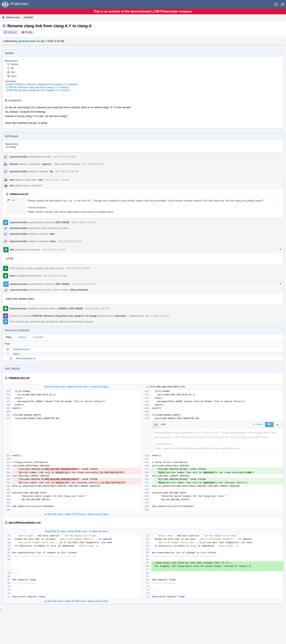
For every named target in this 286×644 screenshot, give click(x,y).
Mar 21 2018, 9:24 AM (55, 276)
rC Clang (11, 147)
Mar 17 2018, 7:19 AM (57, 180)
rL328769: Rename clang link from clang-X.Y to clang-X (38, 87)
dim (13, 72)
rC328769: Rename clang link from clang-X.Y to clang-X (38, 90)
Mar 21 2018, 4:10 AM (54, 250)
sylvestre (120, 316)
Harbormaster (18, 308)
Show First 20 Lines (55, 387)
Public (29, 32)
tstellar (15, 64)
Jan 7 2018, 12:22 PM (67, 171)
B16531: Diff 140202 (71, 308)
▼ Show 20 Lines (99, 387)
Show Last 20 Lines (98, 514)
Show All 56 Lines (77, 531)
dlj (12, 68)
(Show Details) (79, 290)
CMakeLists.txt (21, 349)
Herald (14, 164)
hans (14, 76)
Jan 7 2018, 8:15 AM (65, 157)
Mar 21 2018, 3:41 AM (70, 241)
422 (11, 200)
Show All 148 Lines (75, 601)
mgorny (46, 164)
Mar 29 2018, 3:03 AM (84, 284)
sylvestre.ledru (27, 41)
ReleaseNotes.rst (26, 358)
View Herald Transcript (67, 164)
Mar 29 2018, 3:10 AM (157, 316)
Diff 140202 (63, 284)
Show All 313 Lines (75, 514)
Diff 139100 (63, 222)
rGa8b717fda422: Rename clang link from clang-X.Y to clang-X (42, 84)
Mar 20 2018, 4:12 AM (83, 222)
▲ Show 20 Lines (54, 514)
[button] (283, 4)
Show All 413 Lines (77, 387)
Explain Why (137, 316)
